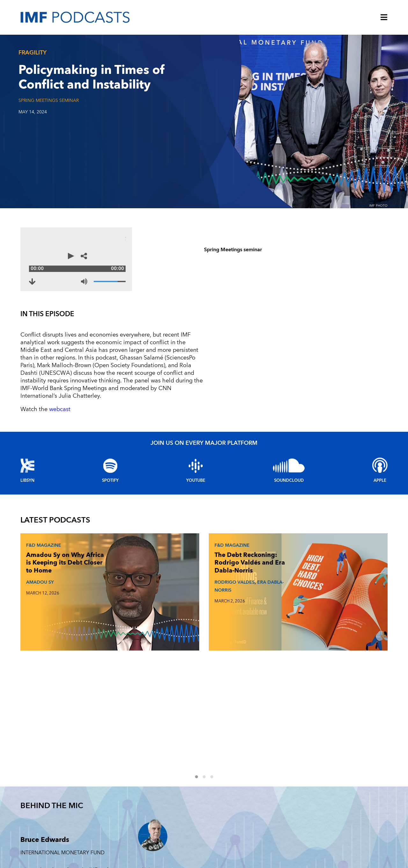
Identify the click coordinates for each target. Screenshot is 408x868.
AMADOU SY (38, 573)
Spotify (110, 465)
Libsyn (27, 465)
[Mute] (203, 275)
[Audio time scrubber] (135, 259)
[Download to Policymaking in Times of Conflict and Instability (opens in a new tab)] (42, 275)
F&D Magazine (42, 528)
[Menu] (384, 18)
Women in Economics (263, 782)
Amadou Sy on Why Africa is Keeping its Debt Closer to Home (49, 550)
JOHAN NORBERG (295, 573)
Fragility (33, 53)
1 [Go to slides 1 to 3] (200, 601)
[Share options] (241, 259)
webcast (59, 394)
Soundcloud (289, 465)
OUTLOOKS (331, 840)
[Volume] (228, 275)
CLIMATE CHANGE (257, 825)
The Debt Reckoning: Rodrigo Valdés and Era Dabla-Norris (173, 554)
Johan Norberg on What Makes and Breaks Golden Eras (298, 550)
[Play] (30, 259)
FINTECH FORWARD (259, 811)
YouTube (196, 465)
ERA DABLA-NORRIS (176, 585)
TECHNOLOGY (334, 782)
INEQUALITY (332, 825)
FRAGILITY (330, 796)
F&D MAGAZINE (255, 796)
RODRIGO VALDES (170, 581)
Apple (380, 465)
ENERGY (328, 811)
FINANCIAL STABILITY (260, 840)
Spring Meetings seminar (49, 100)
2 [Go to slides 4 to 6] (208, 601)
